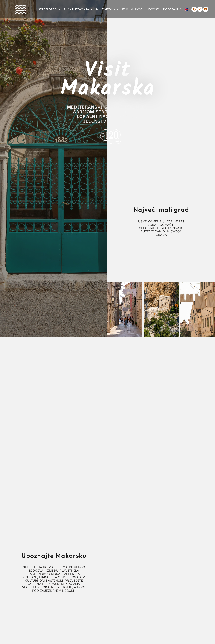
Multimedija (107, 9)
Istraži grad (49, 9)
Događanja (172, 9)
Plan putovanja (78, 9)
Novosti (153, 9)
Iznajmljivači (133, 9)
